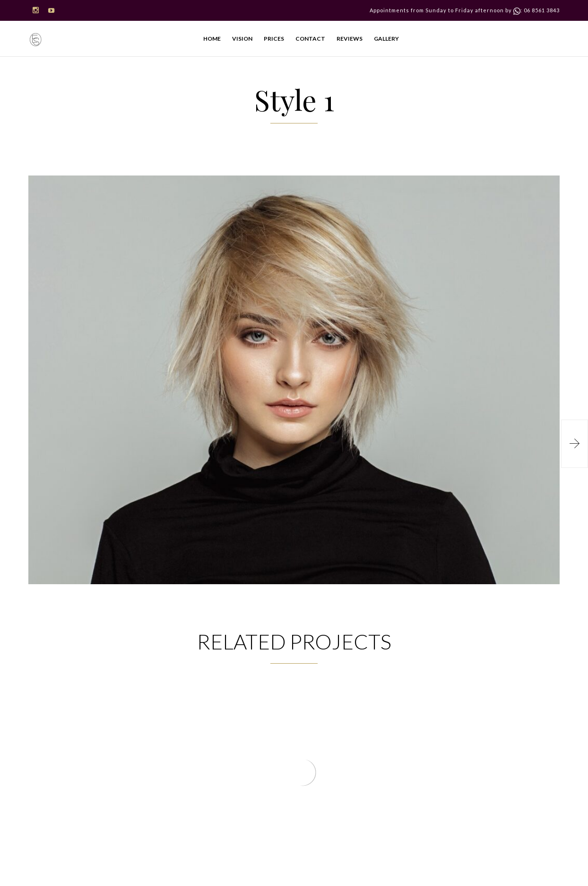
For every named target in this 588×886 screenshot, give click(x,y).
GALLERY (386, 39)
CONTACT (310, 39)
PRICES (274, 39)
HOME (212, 39)
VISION (242, 39)
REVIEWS (350, 39)
